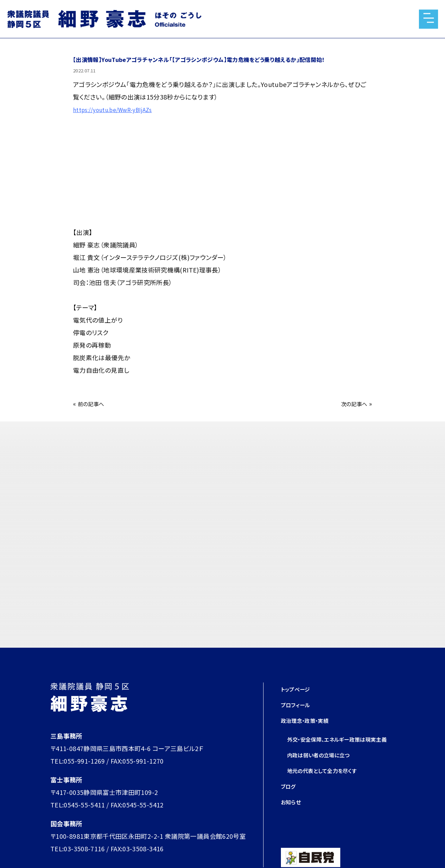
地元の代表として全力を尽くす (329, 783)
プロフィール (298, 704)
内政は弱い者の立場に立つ (325, 767)
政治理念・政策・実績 (310, 720)
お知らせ (293, 814)
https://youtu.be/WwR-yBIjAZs (119, 109)
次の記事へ (351, 403)
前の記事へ (94, 403)
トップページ (298, 689)
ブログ (290, 798)
